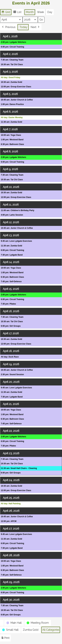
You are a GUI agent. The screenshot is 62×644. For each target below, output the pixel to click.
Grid (6, 13)
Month (30, 12)
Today (23, 27)
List (17, 13)
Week (41, 12)
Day (50, 12)
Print (5, 639)
